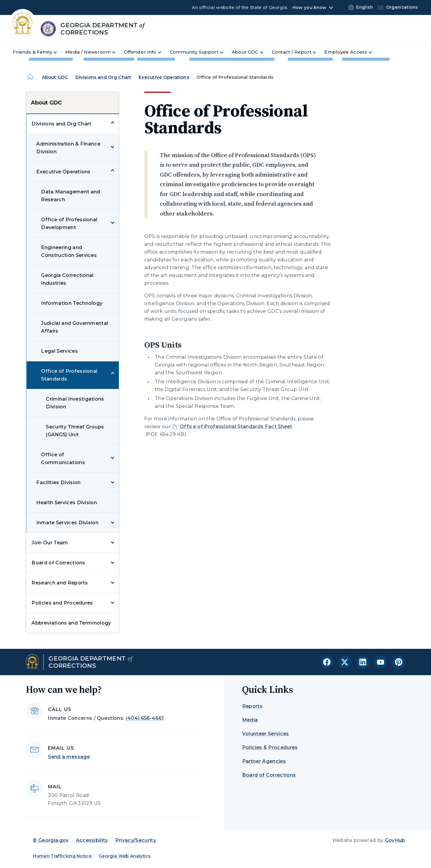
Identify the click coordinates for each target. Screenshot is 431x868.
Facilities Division (58, 483)
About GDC (55, 77)
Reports (252, 706)
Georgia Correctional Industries (67, 279)
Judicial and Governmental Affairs (75, 327)
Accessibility (92, 840)
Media (250, 720)
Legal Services (59, 351)
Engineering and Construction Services (69, 251)
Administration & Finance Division (68, 148)
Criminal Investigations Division (75, 403)
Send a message (69, 757)
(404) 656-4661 (145, 718)
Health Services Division (67, 503)
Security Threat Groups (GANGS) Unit (75, 431)
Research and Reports (60, 583)
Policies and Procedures (62, 603)
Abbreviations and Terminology (71, 623)
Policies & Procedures (270, 747)
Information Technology (72, 303)
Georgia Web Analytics (125, 856)
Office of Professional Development (69, 224)
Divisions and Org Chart (103, 77)
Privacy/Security (136, 840)
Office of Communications (63, 459)
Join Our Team (50, 543)
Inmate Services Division (67, 523)
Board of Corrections (58, 563)
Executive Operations (164, 77)
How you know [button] (309, 7)
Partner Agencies (264, 761)
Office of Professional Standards (69, 375)
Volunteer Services (266, 734)
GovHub (395, 840)
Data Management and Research (70, 196)
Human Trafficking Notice (62, 856)
